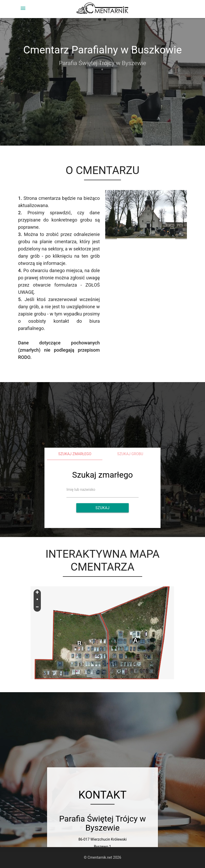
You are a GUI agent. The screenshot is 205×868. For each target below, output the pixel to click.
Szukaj (102, 508)
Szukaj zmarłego (75, 454)
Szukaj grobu (130, 454)
